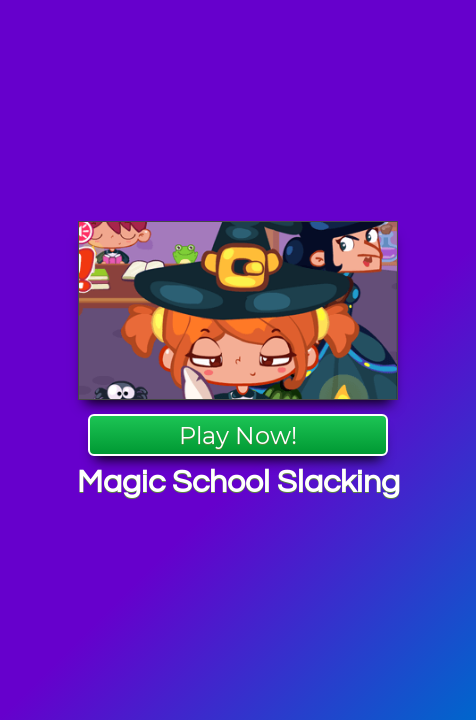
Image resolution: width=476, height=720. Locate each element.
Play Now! (238, 435)
